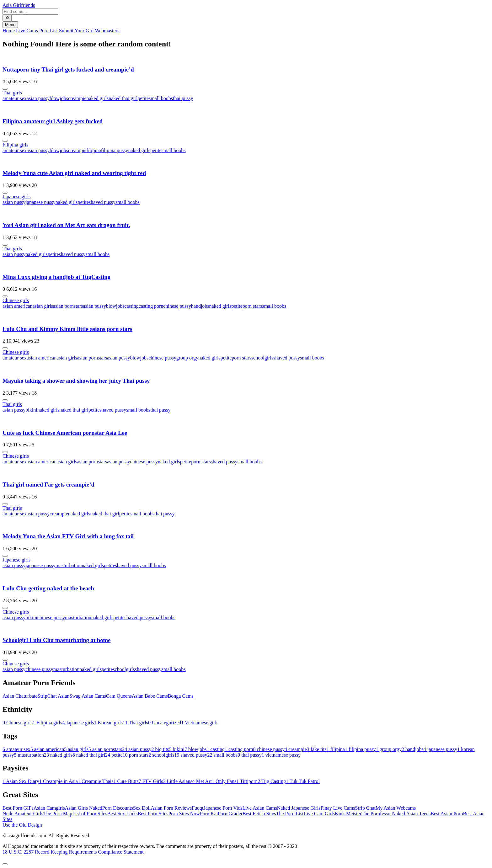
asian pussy (38, 98)
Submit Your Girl (76, 31)
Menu (10, 25)
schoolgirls (262, 358)
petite (143, 98)
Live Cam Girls (319, 814)
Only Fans (224, 781)
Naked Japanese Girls (299, 808)
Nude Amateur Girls (23, 814)
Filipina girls (15, 145)
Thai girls (12, 93)
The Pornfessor (377, 814)
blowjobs (59, 98)
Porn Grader (230, 814)
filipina (94, 150)
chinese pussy (177, 306)
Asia (19, 5)
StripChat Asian (54, 696)
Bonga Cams (181, 696)
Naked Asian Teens (411, 814)
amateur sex (15, 98)
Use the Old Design (22, 825)
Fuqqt (198, 808)
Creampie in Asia (59, 781)
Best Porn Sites (153, 814)
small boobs (161, 98)
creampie (77, 98)
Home (9, 31)
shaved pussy (102, 202)
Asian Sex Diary (21, 781)
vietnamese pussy (281, 755)
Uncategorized (165, 723)
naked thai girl (123, 98)
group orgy (187, 358)
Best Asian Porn (447, 814)
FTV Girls (151, 781)
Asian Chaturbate (20, 696)
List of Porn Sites (90, 814)
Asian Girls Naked (84, 808)
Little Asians (177, 781)
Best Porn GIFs (18, 808)
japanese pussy (40, 202)
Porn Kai (209, 814)
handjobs (200, 306)
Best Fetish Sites (259, 814)
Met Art (202, 781)
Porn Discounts (118, 808)
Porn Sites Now (184, 814)
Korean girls (109, 723)
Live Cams (27, 31)
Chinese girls (16, 300)
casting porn (151, 306)
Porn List (48, 31)
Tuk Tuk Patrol (303, 781)
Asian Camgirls (49, 808)
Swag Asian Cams (88, 696)
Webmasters (107, 31)
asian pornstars (68, 306)
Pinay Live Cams (338, 808)
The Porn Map (58, 814)
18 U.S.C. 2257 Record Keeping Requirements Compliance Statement (73, 852)
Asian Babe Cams (150, 696)
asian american (18, 306)
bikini (31, 410)
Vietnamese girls (200, 723)
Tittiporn (247, 781)
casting (131, 306)
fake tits (317, 749)
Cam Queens (119, 696)
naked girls (97, 98)
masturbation (69, 565)
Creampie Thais (96, 781)
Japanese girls (16, 197)
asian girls (43, 306)
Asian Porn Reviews (171, 808)
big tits (160, 749)
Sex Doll (142, 808)
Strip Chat (365, 808)
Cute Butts (126, 781)
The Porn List (290, 814)
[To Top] (5, 864)
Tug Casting (272, 781)
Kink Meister (348, 814)
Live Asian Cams (260, 808)
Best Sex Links (123, 814)
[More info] (5, 89)
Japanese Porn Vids (223, 808)
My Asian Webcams (396, 808)
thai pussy (183, 98)
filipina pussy (115, 150)
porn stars (252, 306)
